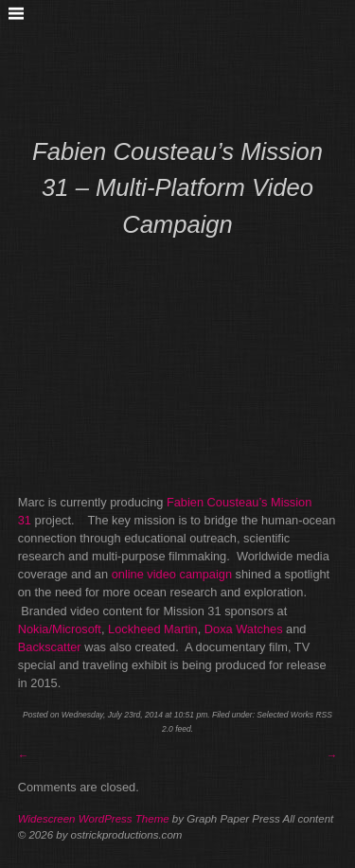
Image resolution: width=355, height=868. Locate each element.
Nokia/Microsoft (60, 629)
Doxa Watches (244, 629)
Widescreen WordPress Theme (94, 819)
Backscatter (50, 647)
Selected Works (285, 715)
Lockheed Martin (153, 629)
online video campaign (172, 574)
